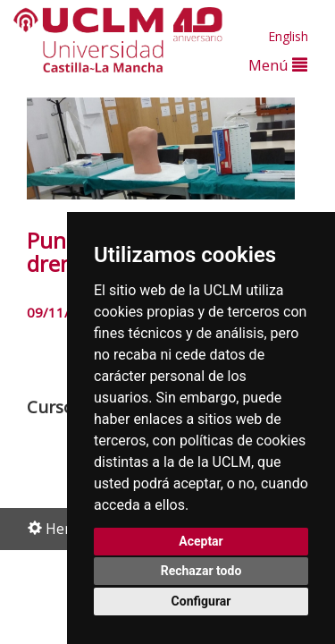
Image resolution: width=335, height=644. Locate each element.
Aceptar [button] (201, 541)
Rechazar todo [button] (201, 571)
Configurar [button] (201, 601)
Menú (278, 65)
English (288, 36)
